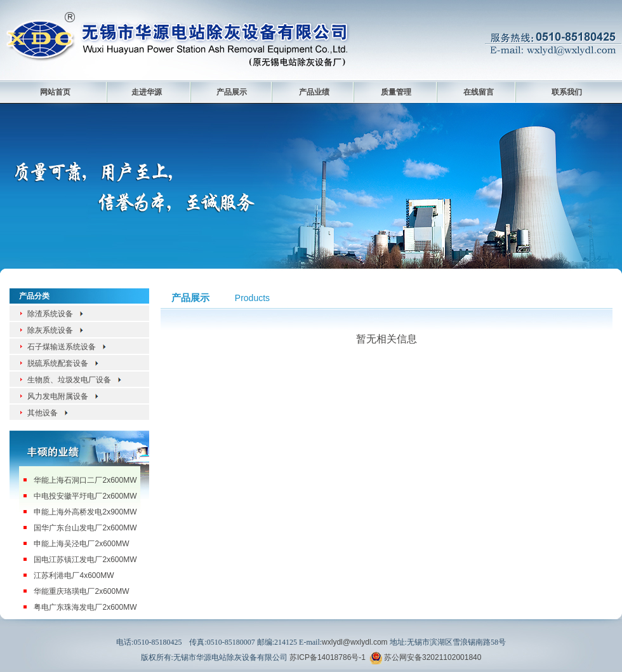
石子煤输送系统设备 (67, 347)
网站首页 (55, 92)
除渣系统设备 (56, 314)
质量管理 (396, 92)
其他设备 (48, 413)
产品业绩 (314, 92)
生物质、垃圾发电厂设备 (75, 380)
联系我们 (567, 92)
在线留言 (479, 92)
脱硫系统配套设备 (63, 363)
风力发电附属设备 (63, 396)
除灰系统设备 (56, 330)
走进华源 (147, 92)
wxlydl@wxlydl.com (355, 642)
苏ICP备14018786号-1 (328, 657)
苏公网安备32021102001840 (433, 657)
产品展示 (232, 92)
